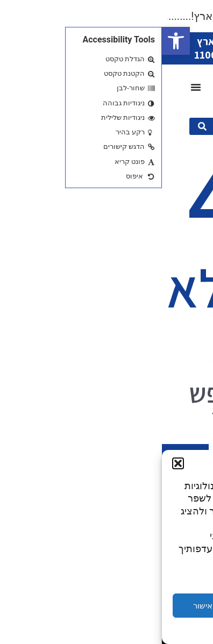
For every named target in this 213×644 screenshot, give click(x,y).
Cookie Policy (138, 630)
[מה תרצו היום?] (122, 126)
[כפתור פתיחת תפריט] (34, 87)
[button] (14, 41)
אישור (41, 606)
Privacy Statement (87, 630)
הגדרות (172, 606)
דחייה (106, 606)
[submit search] (40, 126)
